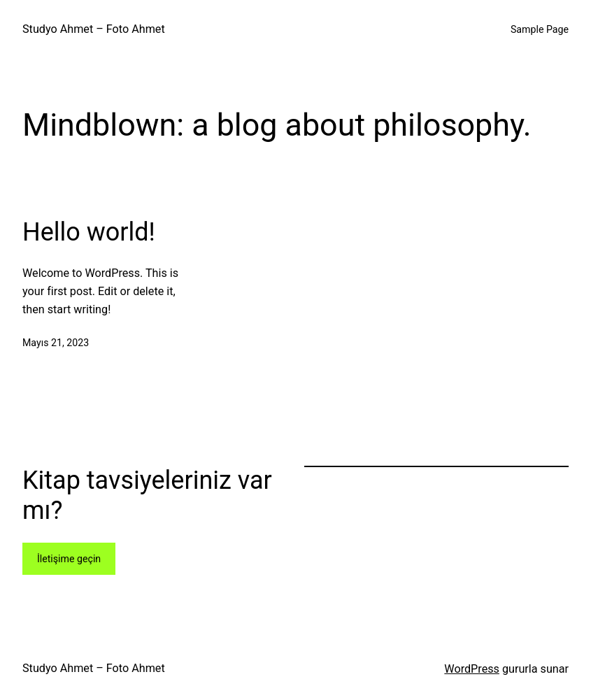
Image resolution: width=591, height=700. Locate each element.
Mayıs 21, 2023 (56, 343)
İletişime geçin (69, 559)
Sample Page (540, 29)
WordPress (472, 669)
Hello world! (89, 232)
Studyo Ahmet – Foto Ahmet (94, 29)
